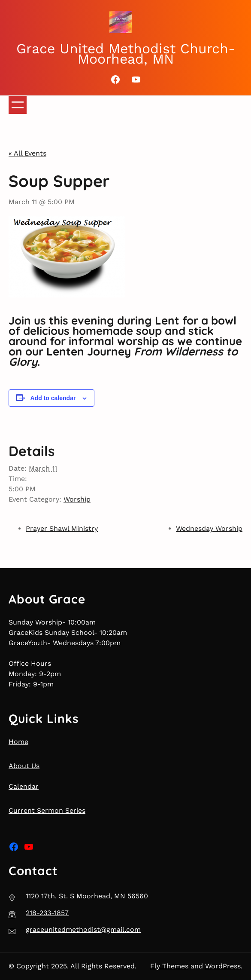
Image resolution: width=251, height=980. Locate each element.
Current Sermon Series (47, 810)
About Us (24, 766)
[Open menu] (18, 105)
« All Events (27, 153)
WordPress (223, 966)
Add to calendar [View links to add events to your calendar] (53, 398)
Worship (77, 499)
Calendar (24, 786)
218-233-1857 (47, 913)
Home (18, 742)
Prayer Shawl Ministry (62, 528)
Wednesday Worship (209, 528)
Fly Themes (169, 966)
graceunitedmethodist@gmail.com (83, 929)
